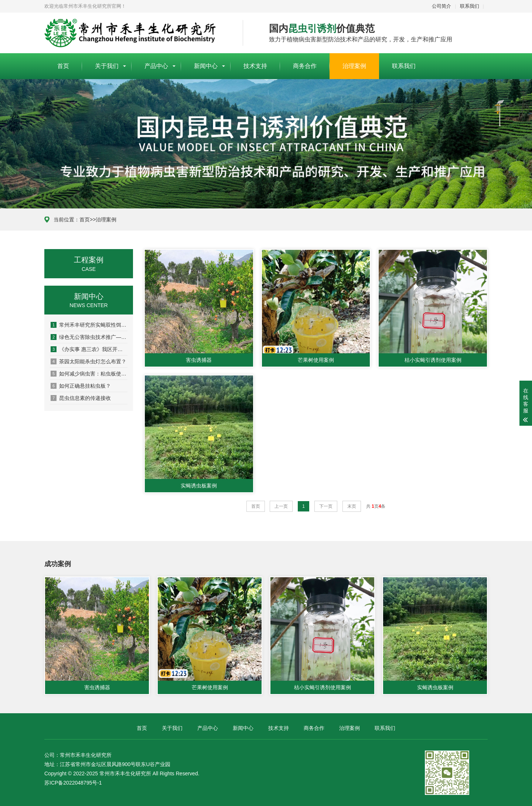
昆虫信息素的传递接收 (81, 398)
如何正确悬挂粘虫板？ (81, 386)
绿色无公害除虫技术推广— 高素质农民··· (89, 337)
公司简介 (441, 6)
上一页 (281, 506)
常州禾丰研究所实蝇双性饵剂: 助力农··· (89, 325)
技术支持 (255, 66)
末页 (352, 506)
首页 (63, 66)
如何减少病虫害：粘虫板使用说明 (89, 374)
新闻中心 (206, 66)
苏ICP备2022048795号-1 (73, 783)
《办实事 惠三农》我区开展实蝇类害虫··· (89, 349)
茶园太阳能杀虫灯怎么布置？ (88, 361)
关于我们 (107, 66)
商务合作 (305, 66)
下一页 (326, 506)
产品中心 (156, 66)
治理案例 (354, 66)
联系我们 (470, 6)
